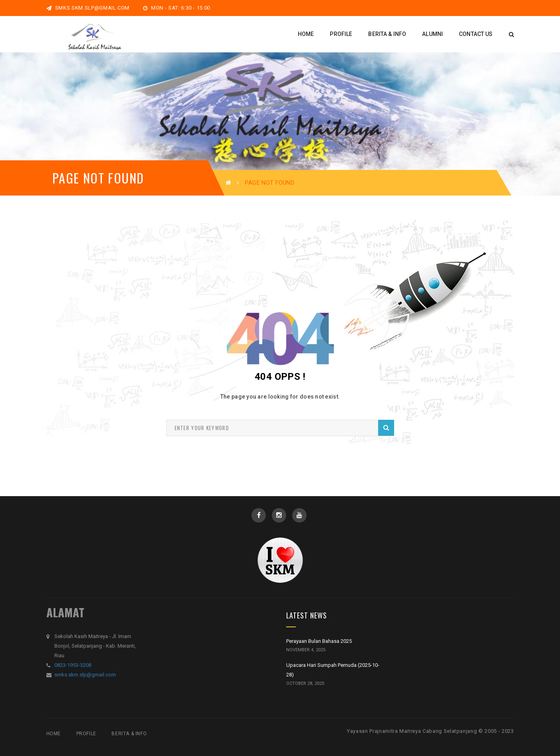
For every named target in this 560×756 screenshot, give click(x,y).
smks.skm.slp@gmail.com (88, 8)
